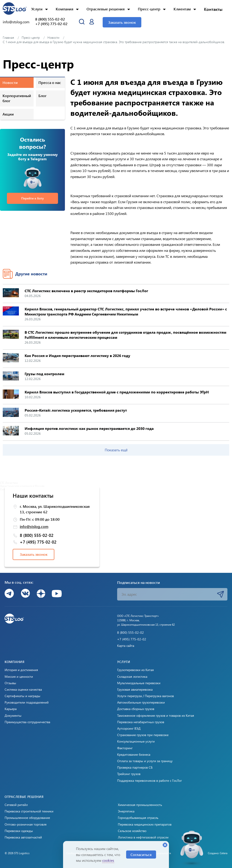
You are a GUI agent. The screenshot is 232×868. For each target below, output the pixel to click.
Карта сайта (126, 646)
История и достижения (21, 670)
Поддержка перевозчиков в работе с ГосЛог (149, 781)
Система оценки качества (23, 690)
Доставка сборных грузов (136, 709)
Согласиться (141, 855)
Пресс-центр (149, 9)
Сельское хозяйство (132, 831)
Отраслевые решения (106, 9)
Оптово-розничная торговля (26, 824)
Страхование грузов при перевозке (143, 735)
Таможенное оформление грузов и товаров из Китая (156, 716)
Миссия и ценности (19, 677)
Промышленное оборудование (27, 818)
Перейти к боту (32, 198)
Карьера (11, 709)
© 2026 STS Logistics (17, 853)
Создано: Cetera (218, 853)
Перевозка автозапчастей (23, 837)
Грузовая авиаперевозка (135, 690)
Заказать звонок (122, 22)
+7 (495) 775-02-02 (51, 24)
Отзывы (10, 683)
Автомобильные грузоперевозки (141, 702)
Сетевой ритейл (16, 805)
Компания (65, 9)
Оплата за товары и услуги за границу (145, 761)
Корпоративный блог (17, 98)
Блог (42, 96)
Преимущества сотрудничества (27, 722)
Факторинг (125, 748)
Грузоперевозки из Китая (135, 670)
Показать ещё (116, 450)
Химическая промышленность (140, 805)
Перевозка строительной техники (29, 811)
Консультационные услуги (136, 741)
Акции (8, 114)
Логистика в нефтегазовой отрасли (143, 837)
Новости (10, 82)
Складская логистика (132, 677)
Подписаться (220, 594)
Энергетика (126, 811)
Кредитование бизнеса (134, 755)
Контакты (213, 9)
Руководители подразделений (27, 702)
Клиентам (182, 9)
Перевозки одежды (19, 831)
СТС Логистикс (9, 483)
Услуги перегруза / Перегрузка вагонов (145, 696)
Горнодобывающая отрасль (138, 818)
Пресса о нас (50, 82)
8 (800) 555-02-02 (50, 19)
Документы (13, 716)
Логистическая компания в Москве (22, 486)
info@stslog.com (16, 22)
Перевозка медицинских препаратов (145, 824)
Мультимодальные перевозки (139, 683)
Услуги (37, 9)
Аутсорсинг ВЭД (129, 728)
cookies (108, 860)
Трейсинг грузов (129, 774)
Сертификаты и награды (22, 696)
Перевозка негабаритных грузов (141, 722)
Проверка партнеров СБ (135, 767)
